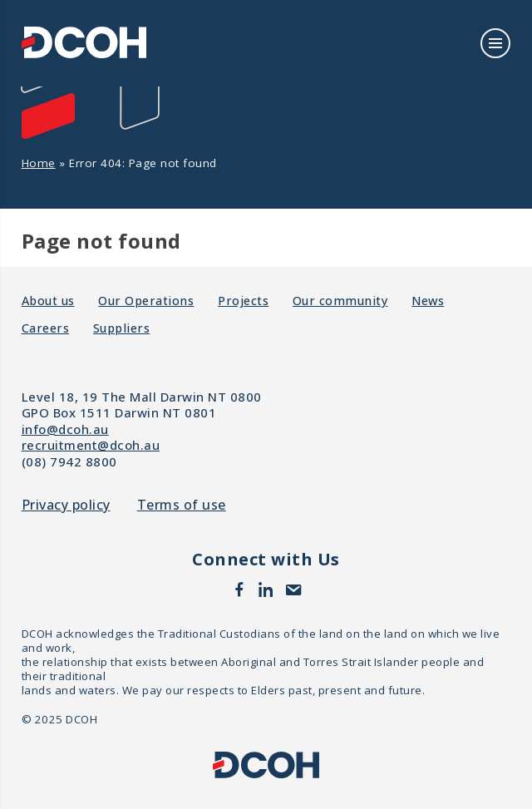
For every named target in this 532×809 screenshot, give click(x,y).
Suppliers (122, 328)
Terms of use (182, 505)
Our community (340, 301)
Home (39, 163)
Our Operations (146, 301)
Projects (243, 301)
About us (48, 301)
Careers (46, 328)
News (428, 301)
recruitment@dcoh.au (91, 445)
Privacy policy (66, 505)
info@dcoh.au (65, 429)
